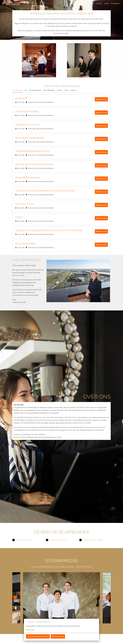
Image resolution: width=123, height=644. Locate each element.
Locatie (106, 3)
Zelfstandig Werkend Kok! (30, 140)
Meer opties (31, 630)
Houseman (21, 100)
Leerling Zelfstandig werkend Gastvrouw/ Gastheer (45, 193)
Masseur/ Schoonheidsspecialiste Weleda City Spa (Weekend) (49, 233)
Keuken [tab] (60, 92)
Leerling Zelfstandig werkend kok (34, 166)
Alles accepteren (58, 636)
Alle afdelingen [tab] (17, 92)
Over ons (99, 3)
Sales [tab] (66, 92)
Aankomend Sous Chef (28, 127)
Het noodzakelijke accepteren (38, 636)
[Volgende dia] (108, 600)
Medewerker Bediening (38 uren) (32, 153)
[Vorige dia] (15, 600)
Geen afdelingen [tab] (49, 92)
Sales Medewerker (25, 246)
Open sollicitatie (24, 206)
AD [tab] (26, 92)
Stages (92, 3)
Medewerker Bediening (28, 180)
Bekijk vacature (101, 101)
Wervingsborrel (115, 3)
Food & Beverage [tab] (35, 92)
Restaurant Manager (27, 114)
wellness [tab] (74, 92)
